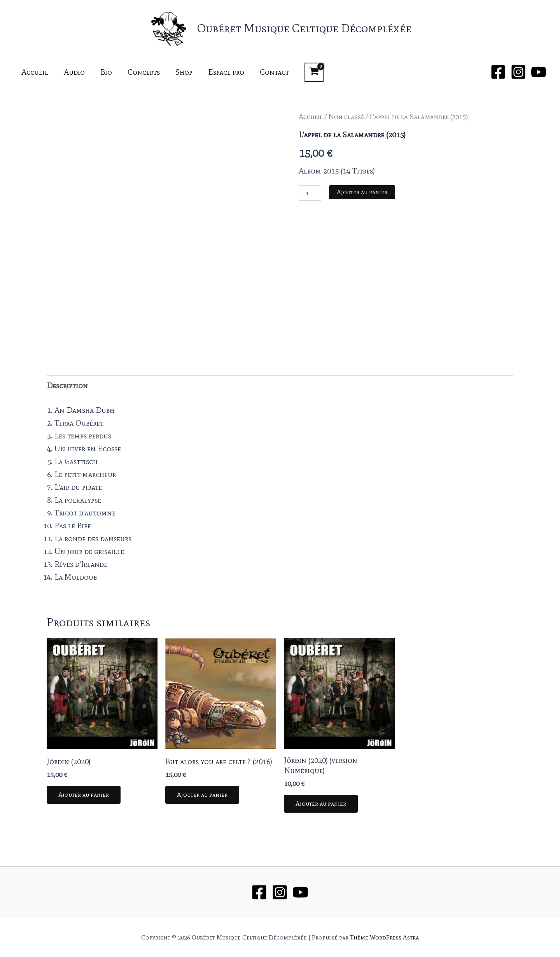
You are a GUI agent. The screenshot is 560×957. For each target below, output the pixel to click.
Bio (106, 72)
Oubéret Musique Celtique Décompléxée (304, 28)
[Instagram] (518, 72)
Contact (274, 72)
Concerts (144, 72)
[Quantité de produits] (310, 193)
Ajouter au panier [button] (84, 795)
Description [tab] (67, 386)
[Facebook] (498, 72)
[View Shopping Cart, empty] (314, 72)
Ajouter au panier (362, 192)
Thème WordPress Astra (384, 937)
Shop (184, 72)
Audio (74, 72)
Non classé (346, 117)
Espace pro (226, 72)
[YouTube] (539, 72)
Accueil (35, 72)
